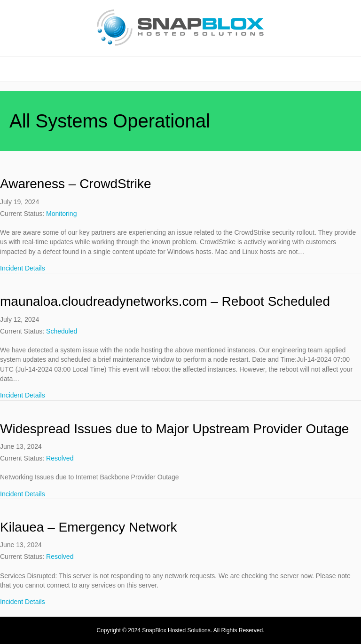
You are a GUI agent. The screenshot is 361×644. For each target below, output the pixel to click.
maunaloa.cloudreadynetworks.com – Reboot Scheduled (165, 301)
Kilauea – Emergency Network (89, 527)
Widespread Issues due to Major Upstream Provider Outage (174, 429)
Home (180, 68)
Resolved (60, 458)
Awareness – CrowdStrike (76, 184)
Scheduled (62, 331)
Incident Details (23, 268)
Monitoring (61, 214)
